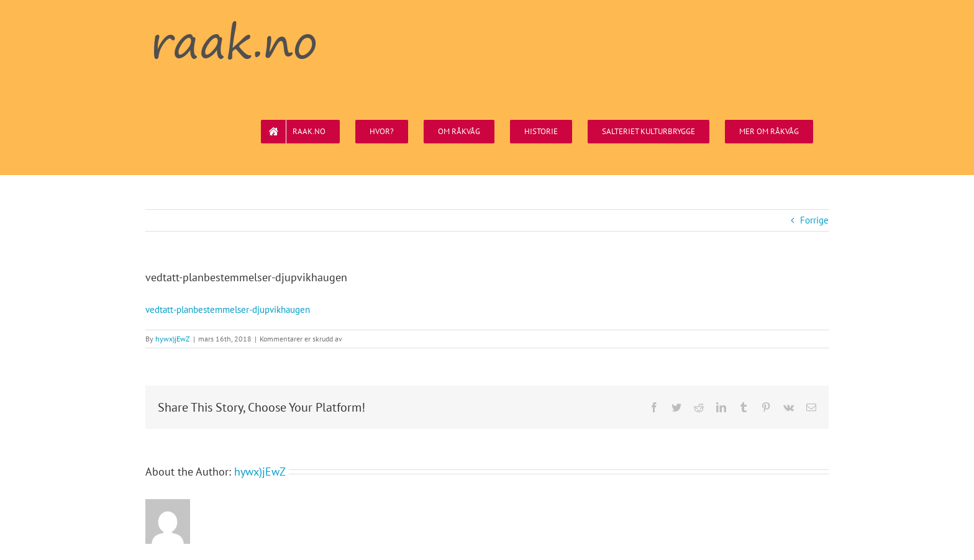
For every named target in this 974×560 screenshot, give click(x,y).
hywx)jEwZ (173, 339)
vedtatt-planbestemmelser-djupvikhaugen (228, 309)
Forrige (814, 220)
